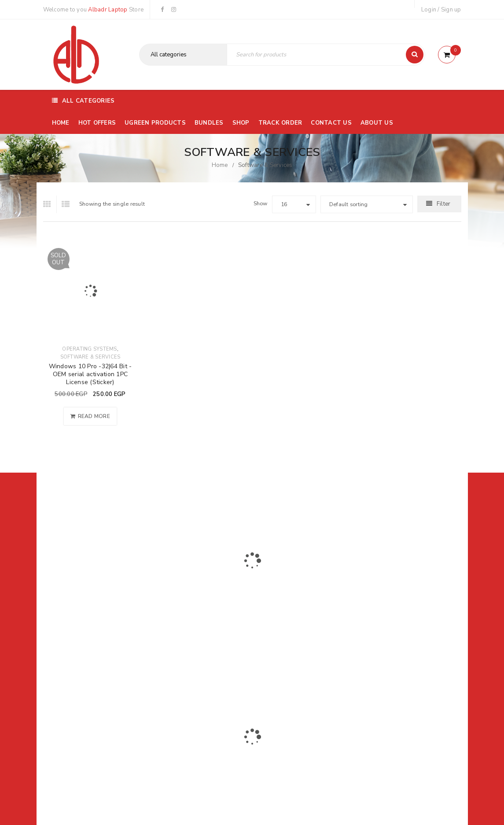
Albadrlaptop (193, 668)
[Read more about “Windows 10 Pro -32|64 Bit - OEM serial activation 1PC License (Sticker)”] (90, 416)
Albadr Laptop (108, 10)
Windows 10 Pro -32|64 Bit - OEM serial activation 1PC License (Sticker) (90, 374)
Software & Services (90, 357)
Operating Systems (89, 349)
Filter (444, 204)
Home (220, 165)
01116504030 (97, 608)
